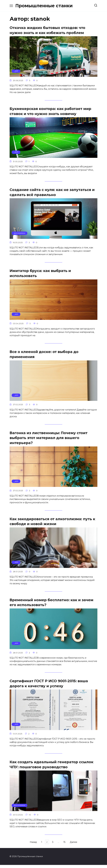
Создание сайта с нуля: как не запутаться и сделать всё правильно (52, 193)
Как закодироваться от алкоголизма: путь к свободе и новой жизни (52, 523)
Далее (80, 845)
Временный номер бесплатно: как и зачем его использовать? (51, 604)
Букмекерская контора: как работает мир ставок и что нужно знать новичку (50, 111)
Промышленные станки (44, 6)
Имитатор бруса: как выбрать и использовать (40, 274)
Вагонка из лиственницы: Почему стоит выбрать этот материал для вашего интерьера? (49, 439)
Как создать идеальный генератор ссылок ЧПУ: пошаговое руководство (51, 767)
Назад (27, 845)
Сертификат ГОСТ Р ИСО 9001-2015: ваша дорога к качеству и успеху (49, 686)
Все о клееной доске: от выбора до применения (44, 355)
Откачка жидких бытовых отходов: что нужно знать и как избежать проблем (47, 30)
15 (69, 845)
